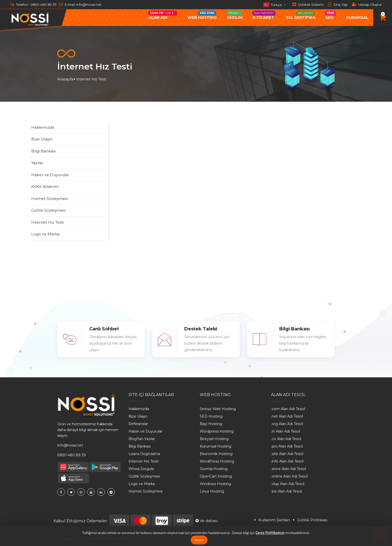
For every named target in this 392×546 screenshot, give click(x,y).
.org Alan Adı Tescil (287, 424)
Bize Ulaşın (138, 416)
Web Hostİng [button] (202, 15)
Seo (330, 15)
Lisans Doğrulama (144, 454)
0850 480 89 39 (43, 4)
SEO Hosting (211, 416)
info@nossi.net (89, 4)
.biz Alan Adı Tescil (286, 491)
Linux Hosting (212, 491)
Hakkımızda (139, 409)
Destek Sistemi (308, 4)
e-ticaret (264, 15)
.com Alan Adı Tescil (288, 409)
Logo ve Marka (142, 484)
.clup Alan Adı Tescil (288, 484)
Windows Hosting (215, 484)
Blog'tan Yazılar (142, 439)
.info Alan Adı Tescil (287, 461)
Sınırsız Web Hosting (218, 409)
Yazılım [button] (235, 15)
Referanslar (138, 424)
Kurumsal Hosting (215, 446)
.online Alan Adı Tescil (289, 476)
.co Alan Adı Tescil (286, 439)
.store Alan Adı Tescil (288, 469)
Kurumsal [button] (357, 17)
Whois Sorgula (141, 469)
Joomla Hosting (214, 469)
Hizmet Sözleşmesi (145, 491)
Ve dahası (207, 521)
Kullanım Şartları (274, 520)
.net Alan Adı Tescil (287, 416)
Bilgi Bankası (139, 446)
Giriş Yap (338, 4)
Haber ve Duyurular (145, 431)
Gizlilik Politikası (312, 520)
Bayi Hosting (211, 424)
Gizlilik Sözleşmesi (144, 476)
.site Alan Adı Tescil (287, 454)
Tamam (199, 540)
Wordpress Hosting (217, 431)
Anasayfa (65, 79)
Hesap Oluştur (367, 4)
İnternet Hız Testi (143, 461)
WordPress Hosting (217, 461)
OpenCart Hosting (216, 476)
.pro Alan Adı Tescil (287, 446)
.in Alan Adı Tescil (285, 431)
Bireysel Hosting (214, 439)
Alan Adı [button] (163, 15)
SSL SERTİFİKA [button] (301, 15)
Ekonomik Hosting (216, 454)
